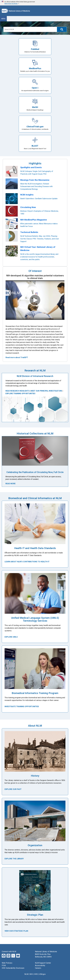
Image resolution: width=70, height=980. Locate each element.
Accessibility (40, 965)
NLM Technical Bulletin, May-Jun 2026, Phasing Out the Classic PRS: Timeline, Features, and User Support (40, 239)
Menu (3, 19)
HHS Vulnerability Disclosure (13, 968)
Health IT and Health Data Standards (35, 548)
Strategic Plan (35, 915)
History (35, 776)
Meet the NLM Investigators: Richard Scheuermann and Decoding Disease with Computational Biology (36, 186)
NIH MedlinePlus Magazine (34, 220)
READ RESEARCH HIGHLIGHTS (17, 391)
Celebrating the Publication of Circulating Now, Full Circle (35, 472)
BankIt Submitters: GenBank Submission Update (39, 199)
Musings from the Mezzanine (35, 180)
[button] (62, 29)
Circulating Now (28, 207)
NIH (31, 974)
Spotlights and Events (31, 167)
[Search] (30, 29)
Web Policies (7, 963)
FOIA (4, 965)
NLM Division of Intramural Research (35, 376)
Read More (10, 484)
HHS (36, 974)
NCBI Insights (27, 195)
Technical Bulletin (29, 232)
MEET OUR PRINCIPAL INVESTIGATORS (46, 391)
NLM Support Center (43, 963)
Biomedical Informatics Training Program (35, 693)
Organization (35, 845)
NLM (26, 974)
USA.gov (42, 974)
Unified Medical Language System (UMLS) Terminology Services (35, 619)
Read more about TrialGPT (17, 357)
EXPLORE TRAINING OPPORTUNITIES (20, 394)
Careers (38, 968)
